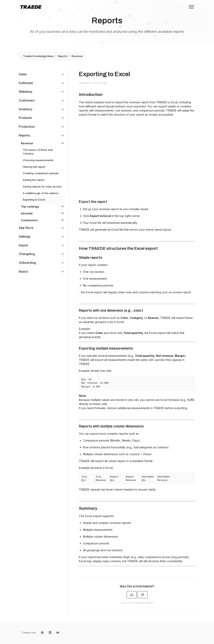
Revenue (77, 56)
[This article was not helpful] (142, 595)
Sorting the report (34, 180)
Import (23, 245)
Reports (62, 56)
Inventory (26, 109)
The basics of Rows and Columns (38, 152)
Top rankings (30, 206)
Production (27, 127)
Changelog (27, 254)
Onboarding (27, 263)
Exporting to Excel (34, 200)
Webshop (25, 92)
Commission (29, 220)
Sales (23, 74)
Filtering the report (34, 167)
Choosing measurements (38, 160)
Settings (25, 237)
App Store (26, 228)
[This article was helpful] (132, 595)
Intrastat (27, 213)
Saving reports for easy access (42, 186)
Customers (27, 100)
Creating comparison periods (41, 173)
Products (25, 118)
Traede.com (29, 632)
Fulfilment (26, 83)
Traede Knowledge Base (38, 56)
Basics (23, 272)
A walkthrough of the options (41, 193)
